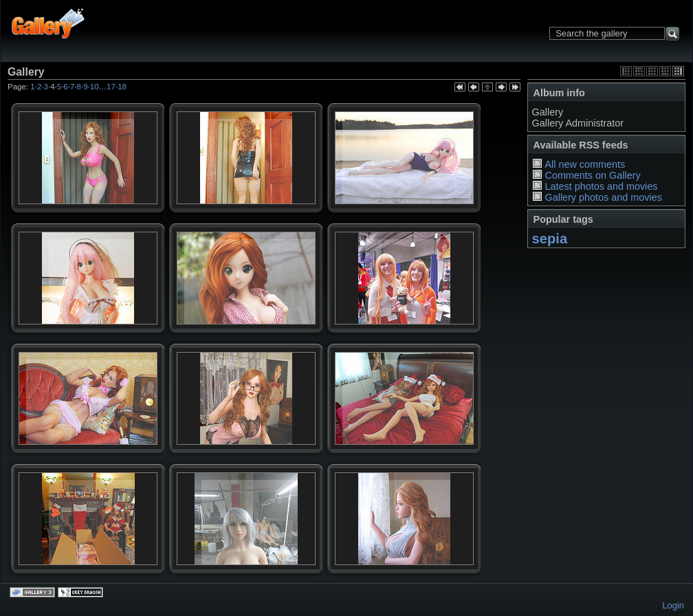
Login (673, 605)
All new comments (585, 164)
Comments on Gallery (592, 175)
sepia (550, 239)
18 (122, 87)
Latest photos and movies (601, 186)
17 (111, 87)
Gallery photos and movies (603, 197)
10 (95, 87)
